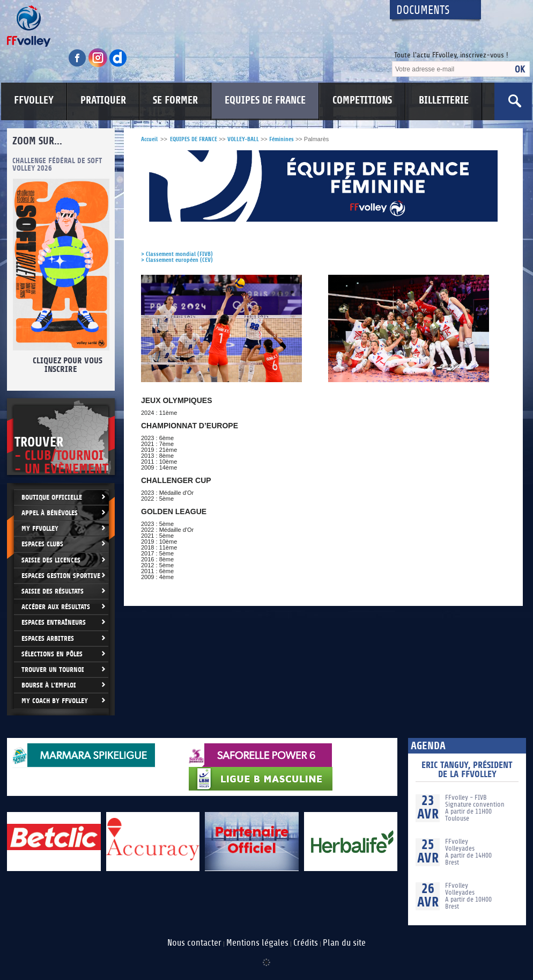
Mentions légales (257, 943)
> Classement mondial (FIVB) (177, 254)
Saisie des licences (51, 560)
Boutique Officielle (52, 497)
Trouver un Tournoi (53, 670)
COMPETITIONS (362, 100)
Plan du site (344, 943)
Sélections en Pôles (52, 654)
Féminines (282, 139)
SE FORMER (175, 100)
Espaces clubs (42, 544)
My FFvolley (40, 528)
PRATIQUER (103, 100)
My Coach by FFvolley (55, 701)
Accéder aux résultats (56, 607)
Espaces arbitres (48, 638)
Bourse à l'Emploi (49, 685)
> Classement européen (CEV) (177, 260)
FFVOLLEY (34, 100)
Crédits (306, 943)
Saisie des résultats (53, 591)
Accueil (149, 139)
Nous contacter (194, 943)
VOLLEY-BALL (243, 139)
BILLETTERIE (444, 100)
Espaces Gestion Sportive (61, 576)
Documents (423, 10)
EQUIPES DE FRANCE (265, 100)
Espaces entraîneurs (54, 622)
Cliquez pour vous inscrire (66, 365)
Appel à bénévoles (50, 513)
